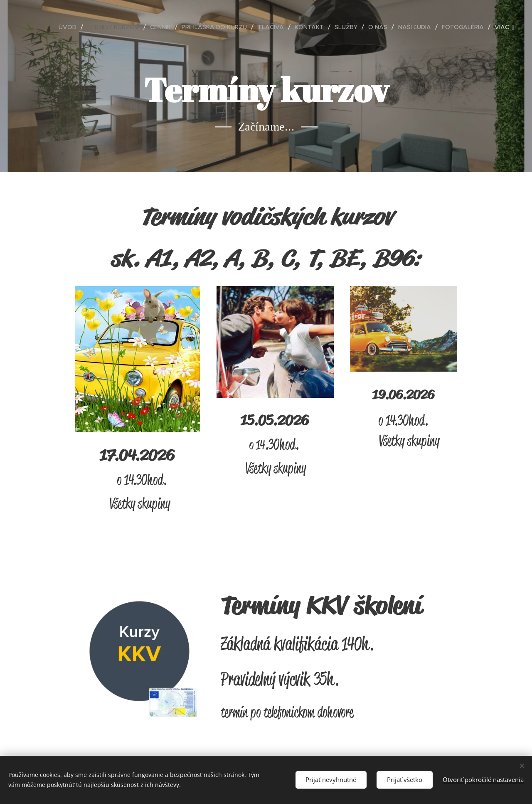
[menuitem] (70, 27)
